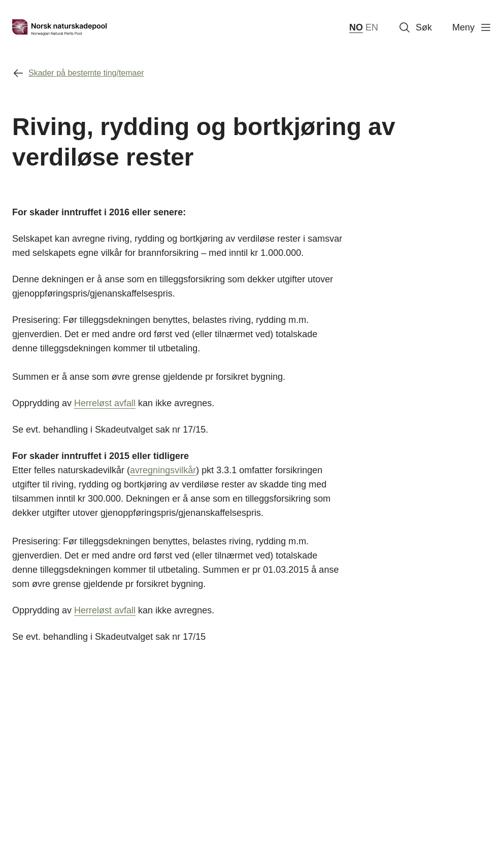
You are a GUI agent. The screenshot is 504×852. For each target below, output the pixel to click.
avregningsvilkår (163, 470)
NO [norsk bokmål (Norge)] (356, 27)
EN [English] (372, 27)
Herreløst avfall (105, 403)
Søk (415, 27)
